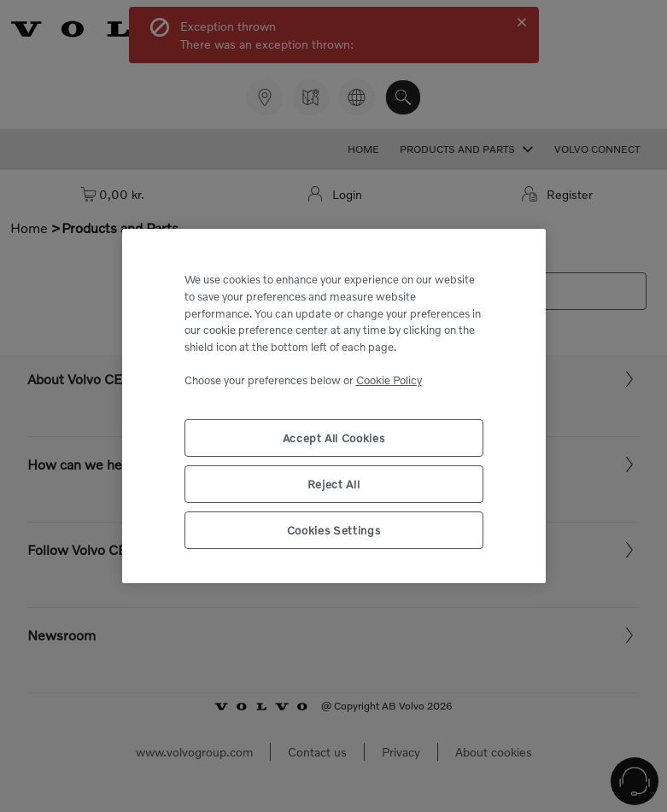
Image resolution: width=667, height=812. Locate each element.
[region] (334, 406)
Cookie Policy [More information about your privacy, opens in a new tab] (389, 380)
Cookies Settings (334, 530)
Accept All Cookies (334, 438)
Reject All (334, 484)
